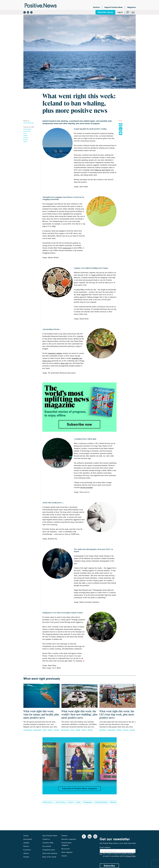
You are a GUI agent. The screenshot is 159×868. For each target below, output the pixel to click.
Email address (105, 847)
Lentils (78, 803)
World (25, 142)
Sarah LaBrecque (29, 123)
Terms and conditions (50, 853)
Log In (120, 12)
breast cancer (48, 803)
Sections (96, 7)
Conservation (27, 129)
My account (66, 849)
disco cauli (65, 363)
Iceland (70, 803)
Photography (88, 803)
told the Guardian (87, 488)
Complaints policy (49, 850)
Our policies (47, 846)
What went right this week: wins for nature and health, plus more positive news (41, 715)
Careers (64, 856)
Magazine (131, 7)
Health (25, 135)
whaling (113, 803)
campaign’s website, (55, 353)
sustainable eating (101, 803)
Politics (50, 730)
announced (67, 248)
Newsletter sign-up (105, 12)
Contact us (46, 839)
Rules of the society (49, 857)
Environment (27, 131)
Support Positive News (114, 7)
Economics (103, 730)
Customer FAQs (48, 843)
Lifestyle (26, 843)
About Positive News (50, 836)
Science (26, 137)
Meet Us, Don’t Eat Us (103, 170)
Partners (64, 836)
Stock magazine (67, 852)
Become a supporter (69, 839)
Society (26, 140)
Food (25, 133)
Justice (84, 730)
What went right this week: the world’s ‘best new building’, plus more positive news (79, 715)
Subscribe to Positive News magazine (80, 789)
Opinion (26, 853)
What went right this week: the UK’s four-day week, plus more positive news (117, 715)
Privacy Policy (131, 858)
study (94, 275)
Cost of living (60, 803)
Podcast (26, 857)
